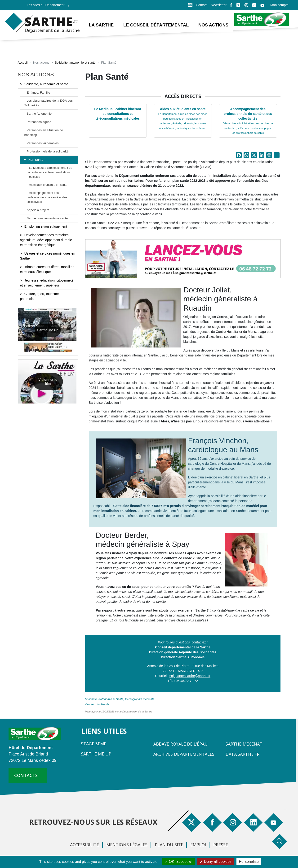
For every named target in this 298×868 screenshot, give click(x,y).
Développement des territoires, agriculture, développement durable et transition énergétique (46, 241)
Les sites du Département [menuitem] (47, 7)
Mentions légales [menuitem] (127, 845)
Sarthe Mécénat (244, 744)
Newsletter (219, 5)
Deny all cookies (216, 861)
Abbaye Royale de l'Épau (181, 744)
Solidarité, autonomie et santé (75, 63)
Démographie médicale (140, 700)
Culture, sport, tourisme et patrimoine (41, 297)
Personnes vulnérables (43, 144)
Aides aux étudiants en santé (183, 119)
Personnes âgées (39, 123)
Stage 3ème (94, 744)
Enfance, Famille (38, 93)
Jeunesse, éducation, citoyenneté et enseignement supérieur (47, 284)
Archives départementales (184, 755)
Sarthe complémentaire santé (47, 219)
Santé (90, 705)
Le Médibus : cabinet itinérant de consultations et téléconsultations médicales (118, 114)
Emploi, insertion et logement (46, 227)
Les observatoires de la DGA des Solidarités (49, 104)
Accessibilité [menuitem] (85, 845)
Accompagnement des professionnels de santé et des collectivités (248, 121)
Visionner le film (48, 382)
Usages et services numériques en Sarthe (48, 257)
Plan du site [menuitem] (169, 845)
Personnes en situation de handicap (44, 133)
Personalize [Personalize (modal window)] (249, 861)
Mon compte (279, 5)
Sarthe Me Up (48, 331)
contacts (26, 776)
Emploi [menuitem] (198, 845)
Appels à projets (38, 210)
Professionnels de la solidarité (48, 152)
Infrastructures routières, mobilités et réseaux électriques (47, 270)
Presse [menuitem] (221, 845)
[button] (183, 259)
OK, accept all (179, 861)
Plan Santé (36, 160)
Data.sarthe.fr (242, 755)
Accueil (23, 63)
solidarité (104, 705)
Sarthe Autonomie (39, 114)
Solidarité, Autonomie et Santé (104, 700)
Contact (202, 5)
